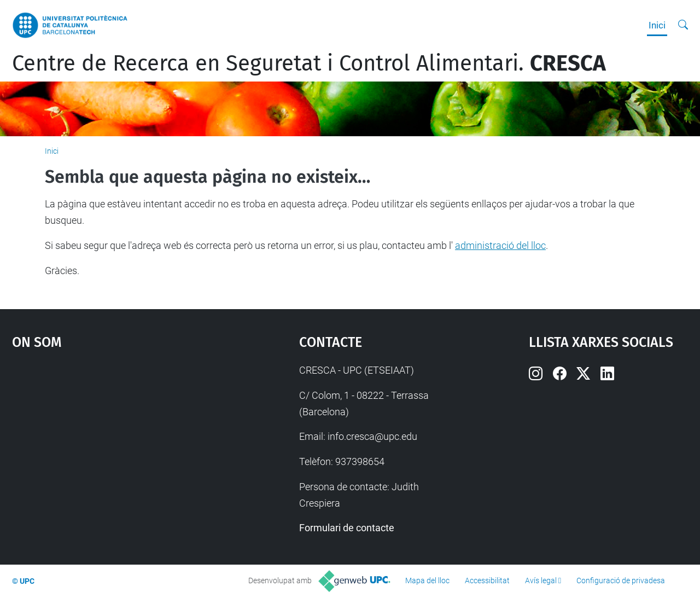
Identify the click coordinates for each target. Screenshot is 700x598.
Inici (657, 25)
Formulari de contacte (347, 528)
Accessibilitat (487, 580)
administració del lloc (500, 245)
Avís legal (541, 580)
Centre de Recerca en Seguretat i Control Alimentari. (309, 63)
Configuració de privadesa (621, 580)
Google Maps (120, 444)
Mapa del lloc (427, 580)
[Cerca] (683, 25)
